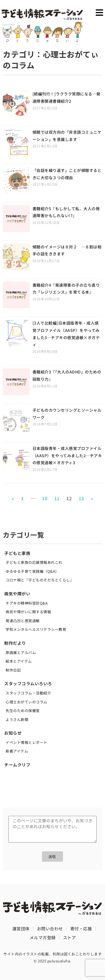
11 (57, 498)
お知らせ (13, 733)
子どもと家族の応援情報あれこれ (34, 562)
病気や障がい (17, 594)
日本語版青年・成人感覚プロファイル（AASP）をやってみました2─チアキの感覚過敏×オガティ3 (67, 455)
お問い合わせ (50, 929)
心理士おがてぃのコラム (26, 702)
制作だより (15, 643)
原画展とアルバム (21, 652)
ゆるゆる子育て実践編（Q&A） (32, 571)
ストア (70, 937)
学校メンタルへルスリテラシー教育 (36, 629)
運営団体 (21, 929)
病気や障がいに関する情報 (28, 612)
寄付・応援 (81, 929)
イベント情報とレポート (26, 742)
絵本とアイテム (19, 661)
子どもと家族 (17, 553)
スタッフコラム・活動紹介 (28, 693)
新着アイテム (17, 751)
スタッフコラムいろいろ (28, 683)
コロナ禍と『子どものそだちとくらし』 (40, 580)
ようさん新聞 (17, 719)
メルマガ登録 (43, 937)
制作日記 (13, 670)
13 (81, 498)
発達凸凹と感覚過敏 (23, 621)
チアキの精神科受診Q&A (27, 603)
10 (45, 498)
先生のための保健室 (23, 711)
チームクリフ (17, 765)
